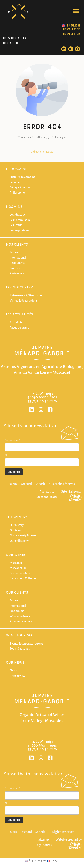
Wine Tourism (19, 635)
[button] (76, 11)
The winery (17, 517)
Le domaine (17, 169)
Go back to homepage (42, 152)
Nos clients (17, 245)
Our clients (17, 593)
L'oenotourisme (21, 287)
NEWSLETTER (72, 29)
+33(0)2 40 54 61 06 (42, 401)
